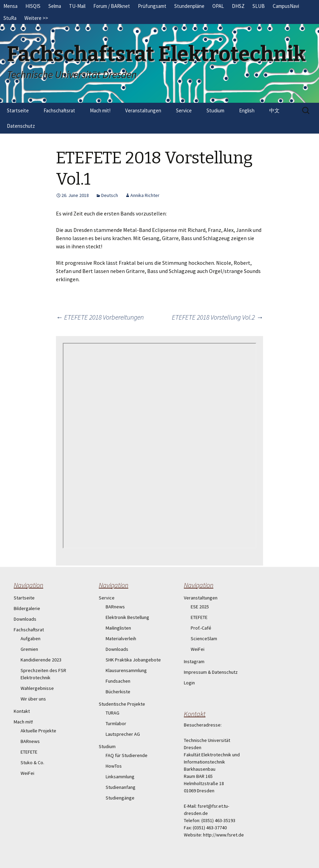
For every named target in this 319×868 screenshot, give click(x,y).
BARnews (30, 741)
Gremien (29, 649)
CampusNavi (286, 6)
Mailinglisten (118, 628)
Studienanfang (121, 787)
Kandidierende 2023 (41, 660)
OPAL (218, 6)
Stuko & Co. (32, 762)
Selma (55, 6)
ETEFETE (29, 752)
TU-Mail (77, 6)
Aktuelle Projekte (38, 731)
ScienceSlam (204, 638)
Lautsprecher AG (123, 734)
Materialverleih (121, 638)
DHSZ (238, 6)
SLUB (259, 6)
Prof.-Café (201, 628)
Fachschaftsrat (59, 110)
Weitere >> (36, 18)
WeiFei (27, 773)
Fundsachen (118, 681)
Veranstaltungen (143, 110)
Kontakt (22, 711)
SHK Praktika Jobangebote (133, 660)
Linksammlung (120, 777)
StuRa (10, 18)
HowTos (114, 766)
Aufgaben (31, 638)
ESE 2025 (200, 607)
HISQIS (33, 6)
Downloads (25, 619)
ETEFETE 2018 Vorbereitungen (100, 317)
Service (184, 110)
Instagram (194, 661)
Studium (215, 110)
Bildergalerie (27, 608)
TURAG (113, 713)
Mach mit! (100, 110)
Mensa (10, 6)
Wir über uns (33, 699)
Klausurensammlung (126, 670)
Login (189, 683)
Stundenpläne (189, 6)
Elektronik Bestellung (127, 617)
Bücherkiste (118, 692)
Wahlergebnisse (37, 688)
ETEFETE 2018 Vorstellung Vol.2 (217, 317)
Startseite (18, 110)
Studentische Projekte (122, 704)
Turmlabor (116, 723)
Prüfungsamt (152, 6)
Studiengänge (120, 798)
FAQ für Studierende (127, 755)
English (247, 110)
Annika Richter (145, 195)
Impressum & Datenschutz (211, 672)
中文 (274, 110)
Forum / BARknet (112, 6)
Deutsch (110, 195)
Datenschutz (21, 126)
